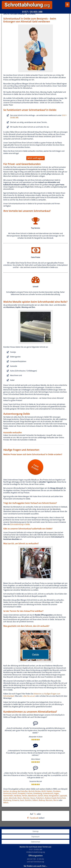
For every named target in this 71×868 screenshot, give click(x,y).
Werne (56, 800)
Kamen (40, 796)
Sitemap (36, 831)
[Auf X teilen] (35, 814)
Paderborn (40, 798)
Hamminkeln (8, 796)
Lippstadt (63, 796)
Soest (22, 800)
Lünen (6, 798)
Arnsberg (13, 791)
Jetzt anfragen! (35, 158)
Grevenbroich (48, 793)
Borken (38, 791)
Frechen (29, 793)
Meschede (13, 798)
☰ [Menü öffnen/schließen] (67, 5)
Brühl (44, 791)
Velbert (35, 800)
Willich (6, 803)
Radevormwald (51, 798)
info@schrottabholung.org (36, 852)
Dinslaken (57, 791)
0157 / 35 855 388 (32, 12)
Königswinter (54, 796)
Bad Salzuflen (23, 791)
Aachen (6, 791)
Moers (20, 798)
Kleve (46, 796)
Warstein (49, 800)
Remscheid (61, 798)
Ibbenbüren (33, 796)
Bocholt (32, 791)
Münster (26, 798)
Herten (25, 796)
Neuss (33, 798)
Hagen (56, 793)
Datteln (49, 791)
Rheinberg (7, 800)
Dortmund (7, 793)
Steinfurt (28, 800)
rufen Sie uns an (29, 696)
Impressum (35, 837)
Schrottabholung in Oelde (20, 524)
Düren (15, 793)
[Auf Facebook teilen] (32, 818)
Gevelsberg (38, 793)
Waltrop (42, 800)
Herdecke (17, 796)
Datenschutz (36, 842)
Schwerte (16, 800)
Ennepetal (22, 793)
